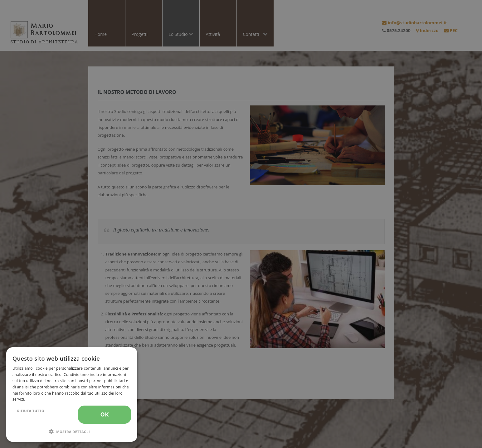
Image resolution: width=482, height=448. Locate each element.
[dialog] (72, 394)
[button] (72, 432)
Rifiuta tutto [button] (31, 411)
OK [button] (104, 414)
